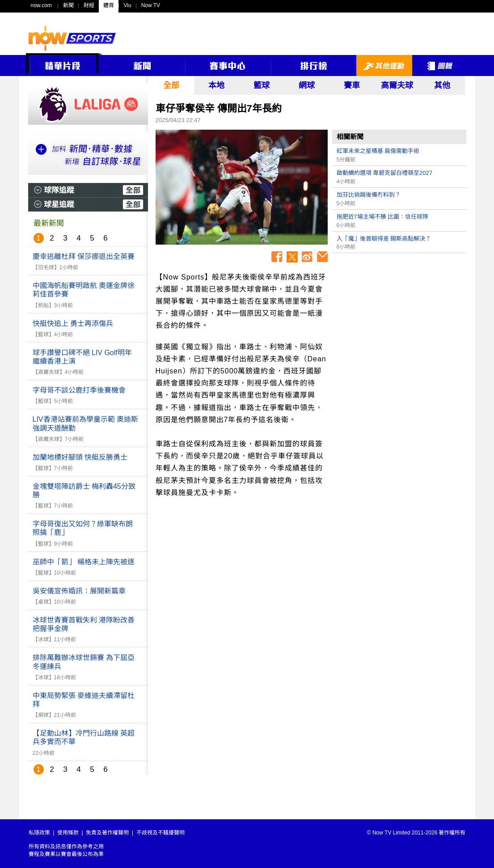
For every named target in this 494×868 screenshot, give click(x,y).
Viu (128, 5)
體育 (109, 5)
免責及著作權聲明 (107, 833)
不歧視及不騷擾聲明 (160, 833)
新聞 (68, 5)
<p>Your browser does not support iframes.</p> (399, 320)
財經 (89, 5)
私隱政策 (39, 833)
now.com (41, 5)
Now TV (151, 5)
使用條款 (68, 833)
